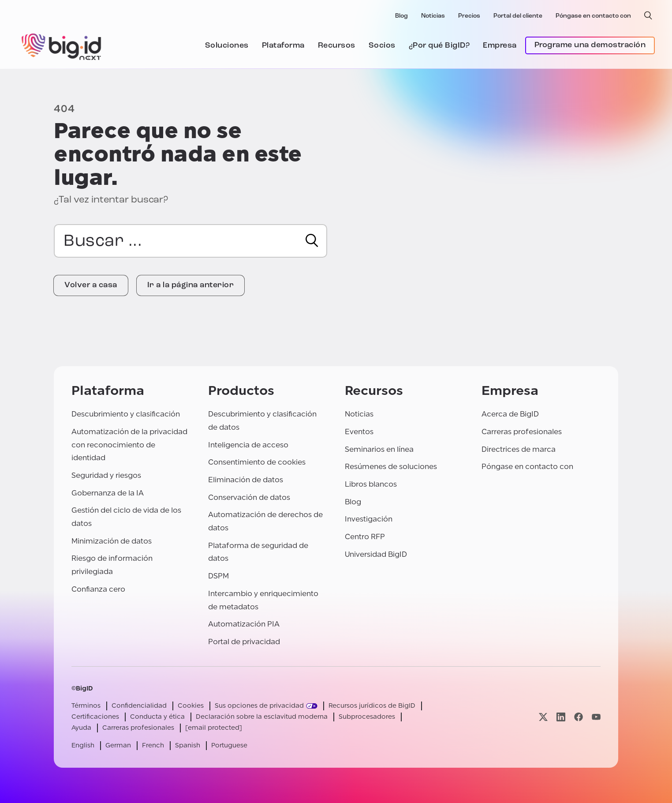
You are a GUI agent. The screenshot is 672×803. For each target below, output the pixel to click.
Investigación (369, 519)
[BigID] (62, 45)
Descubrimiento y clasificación (126, 414)
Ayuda (81, 728)
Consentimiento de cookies (257, 462)
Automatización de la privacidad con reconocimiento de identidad (129, 445)
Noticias (433, 16)
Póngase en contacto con (593, 16)
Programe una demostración (590, 45)
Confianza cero (98, 589)
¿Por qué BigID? (439, 46)
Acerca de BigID (510, 414)
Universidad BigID (376, 554)
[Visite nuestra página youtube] (596, 717)
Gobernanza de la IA (108, 493)
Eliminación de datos (246, 480)
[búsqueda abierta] (648, 15)
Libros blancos (371, 484)
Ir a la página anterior (191, 285)
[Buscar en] (312, 240)
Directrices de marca (519, 449)
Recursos (337, 46)
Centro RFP (365, 537)
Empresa (500, 46)
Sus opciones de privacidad (259, 706)
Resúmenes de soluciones (391, 467)
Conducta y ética (157, 717)
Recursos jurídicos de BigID (372, 706)
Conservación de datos (249, 497)
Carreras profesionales (522, 432)
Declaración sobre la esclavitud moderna (262, 717)
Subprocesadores (367, 717)
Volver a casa (91, 285)
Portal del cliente (518, 16)
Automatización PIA (244, 624)
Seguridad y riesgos (106, 475)
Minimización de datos (112, 541)
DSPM (218, 576)
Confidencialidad (139, 706)
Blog (401, 16)
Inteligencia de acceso (248, 445)
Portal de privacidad (244, 642)
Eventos (359, 432)
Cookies (191, 706)
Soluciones (227, 46)
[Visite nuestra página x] (543, 717)
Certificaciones (95, 717)
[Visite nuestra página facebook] (579, 717)
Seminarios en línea (379, 449)
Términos (86, 706)
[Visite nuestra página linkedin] (561, 717)
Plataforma (283, 46)
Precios (469, 16)
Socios (382, 46)
